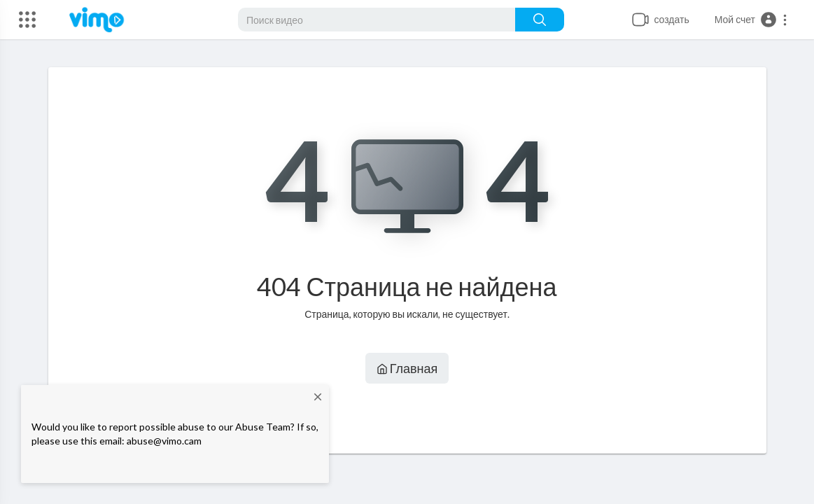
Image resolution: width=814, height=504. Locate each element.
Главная (407, 368)
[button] (751, 20)
